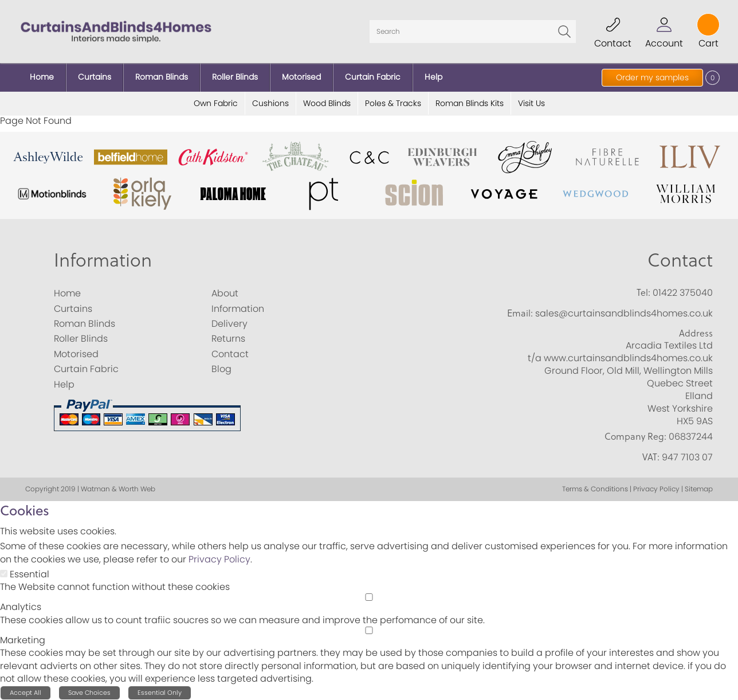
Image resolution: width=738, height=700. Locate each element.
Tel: (643, 292)
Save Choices (89, 693)
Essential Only (160, 693)
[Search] (473, 32)
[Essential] (4, 574)
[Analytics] (369, 597)
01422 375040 (683, 293)
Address (696, 333)
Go (564, 32)
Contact (680, 259)
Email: (520, 313)
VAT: (651, 457)
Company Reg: (635, 436)
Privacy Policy (219, 559)
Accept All (25, 693)
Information (103, 259)
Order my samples (652, 77)
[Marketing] (369, 630)
